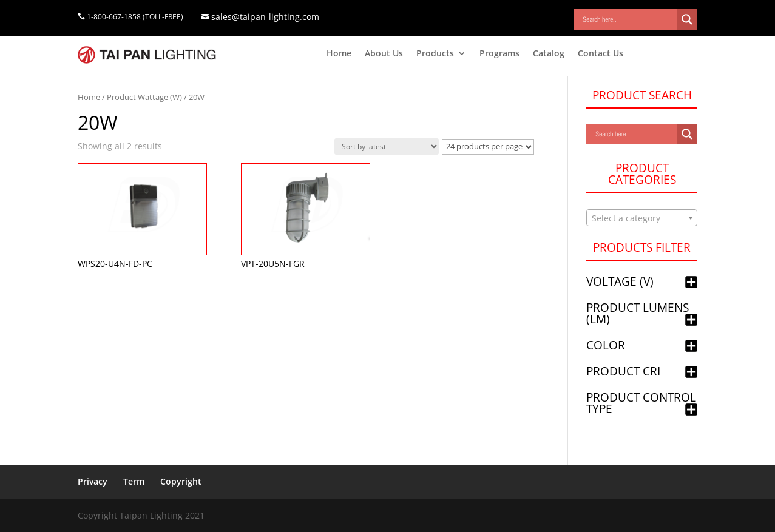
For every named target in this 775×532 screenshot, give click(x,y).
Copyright (181, 481)
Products (435, 54)
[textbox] (642, 218)
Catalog (549, 54)
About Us (384, 54)
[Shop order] (387, 146)
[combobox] (642, 218)
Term (134, 481)
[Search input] (628, 19)
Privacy (93, 481)
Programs (499, 54)
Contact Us (601, 54)
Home (339, 54)
